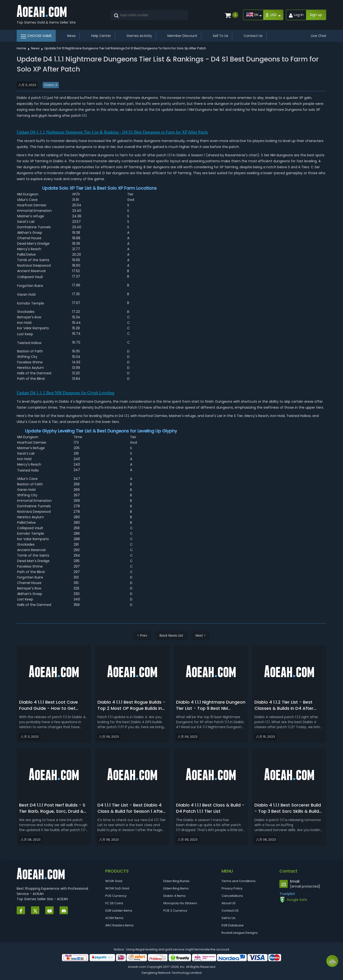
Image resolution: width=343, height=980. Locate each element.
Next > (201, 635)
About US (229, 903)
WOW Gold (114, 881)
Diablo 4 (51, 85)
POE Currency (116, 896)
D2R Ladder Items (119, 911)
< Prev (142, 635)
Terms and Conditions (239, 881)
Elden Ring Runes (177, 881)
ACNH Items (114, 918)
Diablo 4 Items (174, 896)
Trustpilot (287, 894)
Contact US (230, 911)
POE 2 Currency (175, 911)
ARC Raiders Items (119, 925)
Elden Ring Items (176, 888)
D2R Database (233, 925)
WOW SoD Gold (117, 888)
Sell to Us (228, 918)
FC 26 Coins (114, 903)
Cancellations (232, 896)
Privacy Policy (232, 888)
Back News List (171, 635)
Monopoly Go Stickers (180, 903)
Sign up (316, 15)
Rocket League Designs (240, 933)
